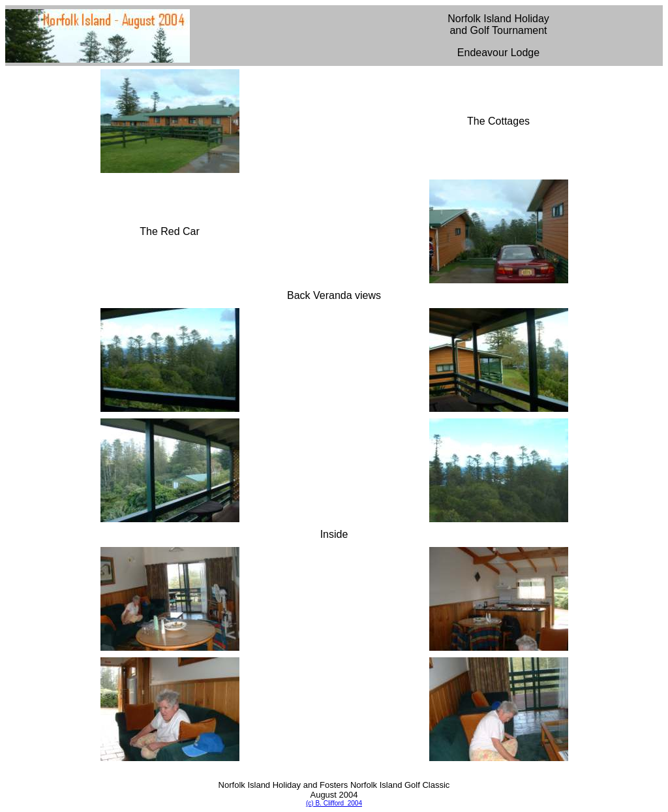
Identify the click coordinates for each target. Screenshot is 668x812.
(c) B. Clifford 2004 (334, 803)
